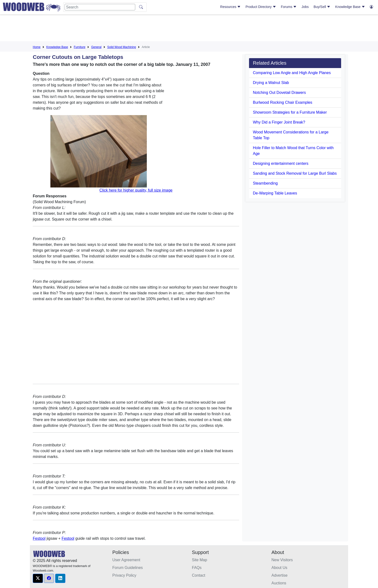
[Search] (100, 7)
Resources (230, 7)
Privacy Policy (124, 575)
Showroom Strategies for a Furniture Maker (290, 112)
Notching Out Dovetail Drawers (279, 93)
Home (37, 47)
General (96, 47)
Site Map (199, 560)
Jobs (305, 7)
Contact (199, 575)
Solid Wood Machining (122, 47)
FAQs (197, 568)
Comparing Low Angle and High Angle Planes (292, 73)
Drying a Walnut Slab (271, 83)
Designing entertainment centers (281, 163)
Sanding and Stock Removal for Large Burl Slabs (295, 173)
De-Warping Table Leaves (275, 193)
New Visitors (282, 560)
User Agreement (126, 560)
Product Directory (261, 7)
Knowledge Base (350, 7)
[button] (38, 578)
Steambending (265, 183)
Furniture (80, 47)
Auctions (279, 583)
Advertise (280, 575)
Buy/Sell (322, 7)
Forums (289, 7)
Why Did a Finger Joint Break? (279, 122)
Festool (39, 538)
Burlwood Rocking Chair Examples (283, 102)
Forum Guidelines (128, 568)
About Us (279, 568)
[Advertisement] (189, 29)
